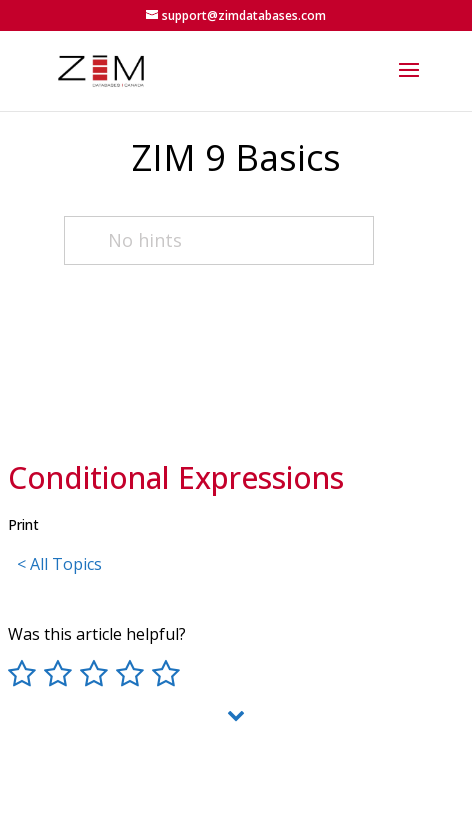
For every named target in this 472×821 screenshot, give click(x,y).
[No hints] (219, 240)
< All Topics (59, 564)
